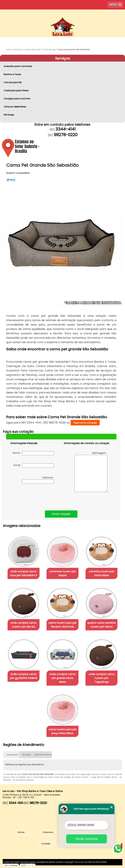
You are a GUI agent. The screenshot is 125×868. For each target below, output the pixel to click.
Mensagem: (91, 472)
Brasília (27, 755)
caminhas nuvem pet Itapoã (63, 573)
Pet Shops (9, 115)
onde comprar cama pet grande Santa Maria (62, 678)
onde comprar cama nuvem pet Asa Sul (23, 625)
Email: (34, 466)
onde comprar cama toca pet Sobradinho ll (24, 573)
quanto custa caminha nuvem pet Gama (101, 625)
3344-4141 (65, 129)
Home (21, 832)
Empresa (48, 832)
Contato (46, 844)
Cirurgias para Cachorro (17, 99)
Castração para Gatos (16, 90)
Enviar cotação (61, 514)
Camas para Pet (13, 82)
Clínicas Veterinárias (15, 107)
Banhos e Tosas (13, 74)
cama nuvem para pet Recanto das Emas (63, 625)
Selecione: (13, 755)
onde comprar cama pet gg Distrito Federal (24, 676)
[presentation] (33, 496)
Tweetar (11, 180)
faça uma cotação (85, 423)
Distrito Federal (43, 755)
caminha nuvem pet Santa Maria (102, 573)
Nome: (33, 453)
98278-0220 (66, 135)
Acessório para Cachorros (18, 66)
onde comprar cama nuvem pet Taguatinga (102, 678)
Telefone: (38, 480)
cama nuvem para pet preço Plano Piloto (63, 731)
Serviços (63, 58)
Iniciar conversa (87, 839)
